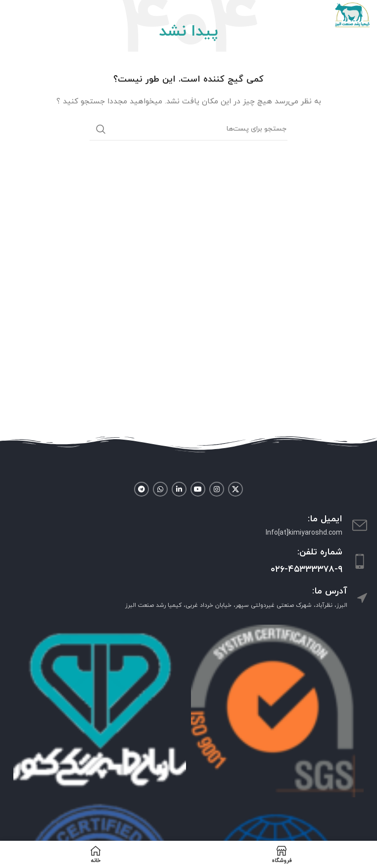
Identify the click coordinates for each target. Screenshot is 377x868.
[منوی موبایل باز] (12, 15)
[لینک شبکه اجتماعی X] (236, 489)
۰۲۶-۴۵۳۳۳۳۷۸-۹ (306, 570)
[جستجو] (188, 129)
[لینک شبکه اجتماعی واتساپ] (160, 489)
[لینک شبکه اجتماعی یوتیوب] (198, 489)
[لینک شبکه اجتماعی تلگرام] (141, 489)
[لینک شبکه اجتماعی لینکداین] (179, 489)
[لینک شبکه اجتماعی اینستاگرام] (217, 489)
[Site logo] (352, 14)
